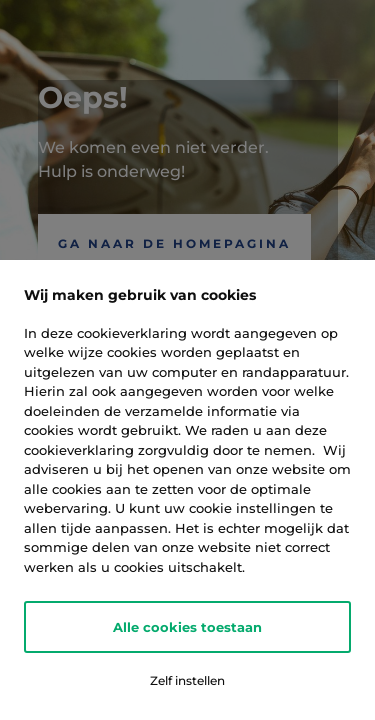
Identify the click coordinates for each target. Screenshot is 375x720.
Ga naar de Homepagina (174, 243)
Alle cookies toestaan (187, 627)
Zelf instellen (187, 680)
